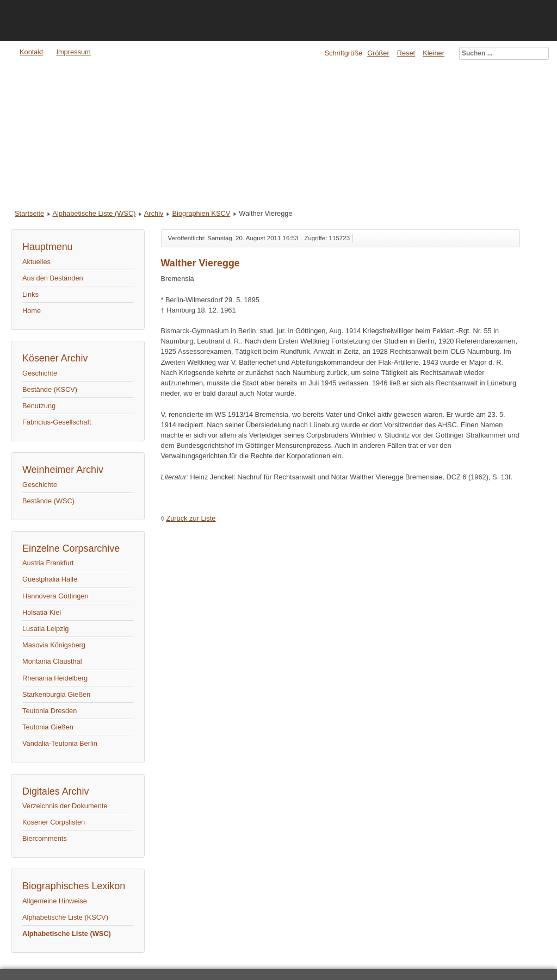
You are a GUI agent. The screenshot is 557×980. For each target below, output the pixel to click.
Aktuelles (36, 262)
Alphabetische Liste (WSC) (94, 213)
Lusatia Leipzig (45, 629)
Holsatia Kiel (42, 612)
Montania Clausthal (52, 661)
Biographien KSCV (202, 213)
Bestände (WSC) (48, 501)
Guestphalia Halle (50, 579)
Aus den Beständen (53, 278)
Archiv (154, 213)
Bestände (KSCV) (50, 389)
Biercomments (45, 838)
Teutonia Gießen (48, 727)
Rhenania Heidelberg (55, 678)
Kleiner (434, 53)
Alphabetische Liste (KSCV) (65, 917)
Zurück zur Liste (191, 518)
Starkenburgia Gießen (56, 694)
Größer (378, 53)
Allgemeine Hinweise (55, 901)
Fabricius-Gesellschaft (57, 422)
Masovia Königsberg (54, 645)
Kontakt (31, 52)
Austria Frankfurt (48, 563)
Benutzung (39, 406)
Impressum (73, 52)
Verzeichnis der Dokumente (65, 806)
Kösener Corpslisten (54, 822)
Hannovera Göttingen (55, 596)
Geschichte (40, 373)
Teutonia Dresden (49, 711)
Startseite (29, 213)
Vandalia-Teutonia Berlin (60, 743)
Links (30, 294)
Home (32, 311)
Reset (406, 53)
